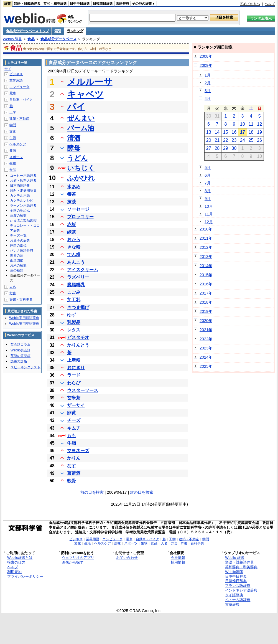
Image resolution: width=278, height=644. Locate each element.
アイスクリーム (83, 270)
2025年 (206, 366)
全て (8, 69)
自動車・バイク (21, 100)
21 (217, 140)
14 (217, 132)
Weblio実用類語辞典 (24, 318)
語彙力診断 (19, 361)
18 (251, 132)
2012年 (206, 247)
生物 (13, 163)
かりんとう (78, 345)
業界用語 (16, 80)
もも (72, 436)
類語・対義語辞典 (27, 4)
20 (209, 140)
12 (259, 124)
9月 (208, 199)
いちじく (81, 168)
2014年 (206, 266)
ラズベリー (78, 277)
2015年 (206, 275)
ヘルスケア (18, 144)
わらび (74, 383)
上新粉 (74, 360)
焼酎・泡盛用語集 (23, 191)
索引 (58, 31)
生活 (13, 138)
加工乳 (74, 300)
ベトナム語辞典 (238, 600)
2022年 (206, 339)
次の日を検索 (142, 492)
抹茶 (72, 202)
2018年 (206, 302)
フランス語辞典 (238, 586)
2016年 (206, 284)
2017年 (206, 293)
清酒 (74, 138)
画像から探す (73, 562)
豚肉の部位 (18, 245)
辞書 (7, 4)
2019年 (206, 311)
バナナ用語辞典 (22, 250)
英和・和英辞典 (55, 4)
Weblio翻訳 (234, 572)
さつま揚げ (78, 307)
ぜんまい (81, 118)
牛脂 (72, 443)
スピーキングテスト (25, 367)
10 (243, 124)
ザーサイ (76, 405)
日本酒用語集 (20, 186)
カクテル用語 (20, 196)
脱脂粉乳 (76, 285)
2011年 (206, 238)
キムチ (74, 428)
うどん (77, 158)
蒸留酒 (74, 473)
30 (234, 148)
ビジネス (16, 74)
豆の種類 (17, 270)
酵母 (74, 148)
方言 (13, 293)
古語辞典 (123, 4)
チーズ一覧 (18, 235)
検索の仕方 (16, 562)
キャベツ (85, 94)
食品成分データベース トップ (27, 31)
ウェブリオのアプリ (78, 558)
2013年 (206, 257)
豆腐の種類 (18, 215)
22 (226, 140)
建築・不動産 (19, 119)
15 (226, 132)
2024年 (206, 357)
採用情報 (178, 562)
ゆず (72, 315)
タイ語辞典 (234, 595)
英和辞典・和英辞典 (241, 567)
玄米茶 (74, 398)
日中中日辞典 (80, 4)
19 (259, 132)
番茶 (72, 194)
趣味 (13, 151)
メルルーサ (90, 82)
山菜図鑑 (17, 260)
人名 (13, 287)
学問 (13, 125)
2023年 (206, 348)
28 (217, 148)
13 (209, 132)
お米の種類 (18, 265)
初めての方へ (250, 4)
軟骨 (72, 481)
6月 (208, 175)
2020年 (206, 321)
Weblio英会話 (21, 350)
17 (243, 132)
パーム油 (81, 128)
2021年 (206, 330)
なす (72, 466)
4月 (208, 98)
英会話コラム (21, 344)
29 (226, 148)
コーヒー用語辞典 (23, 176)
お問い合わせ (127, 558)
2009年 (206, 65)
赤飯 (72, 225)
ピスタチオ (78, 337)
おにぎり (76, 368)
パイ (76, 107)
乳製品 (74, 322)
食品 (31, 39)
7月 (208, 183)
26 (259, 140)
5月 (208, 168)
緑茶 (72, 232)
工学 (13, 112)
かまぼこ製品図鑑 (23, 220)
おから (74, 239)
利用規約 (14, 572)
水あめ (74, 187)
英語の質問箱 (21, 356)
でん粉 (74, 254)
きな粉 (74, 247)
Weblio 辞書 (12, 39)
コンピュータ (19, 87)
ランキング (75, 31)
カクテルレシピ (22, 201)
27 (209, 148)
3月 (208, 91)
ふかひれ (81, 178)
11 (251, 124)
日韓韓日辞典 (103, 4)
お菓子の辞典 (20, 240)
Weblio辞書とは (20, 558)
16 (234, 132)
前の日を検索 (92, 492)
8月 (208, 191)
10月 (209, 206)
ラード (74, 375)
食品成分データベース (58, 39)
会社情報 (178, 558)
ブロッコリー (80, 217)
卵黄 (72, 413)
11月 (209, 214)
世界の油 (17, 255)
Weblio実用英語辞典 (24, 324)
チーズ (74, 420)
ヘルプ (270, 4)
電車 (13, 93)
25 (251, 140)
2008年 (206, 56)
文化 (13, 131)
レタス (74, 330)
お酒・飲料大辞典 (23, 181)
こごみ (74, 292)
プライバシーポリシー (25, 576)
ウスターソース (83, 390)
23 (234, 140)
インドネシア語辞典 (241, 590)
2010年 (206, 229)
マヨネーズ (78, 451)
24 (243, 140)
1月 (208, 75)
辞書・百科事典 (21, 300)
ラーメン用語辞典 (23, 206)
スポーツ (16, 157)
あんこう (76, 262)
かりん (74, 458)
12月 (209, 222)
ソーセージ (78, 209)
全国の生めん (20, 211)
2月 (208, 83)
